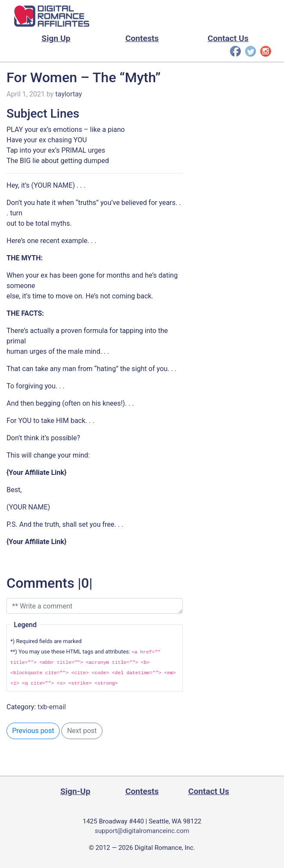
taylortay (69, 94)
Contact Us (228, 38)
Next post (82, 731)
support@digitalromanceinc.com (142, 831)
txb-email (52, 707)
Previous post (33, 731)
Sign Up (56, 38)
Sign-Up (75, 791)
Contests (142, 38)
